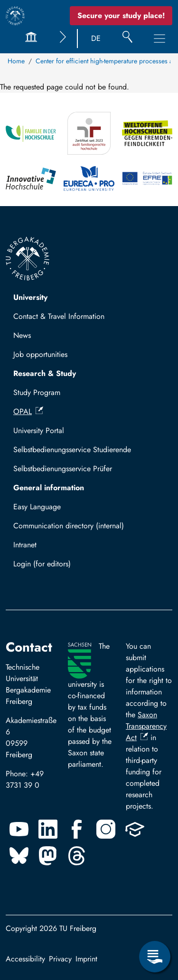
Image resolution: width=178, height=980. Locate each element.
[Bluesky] (19, 856)
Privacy (60, 959)
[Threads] (77, 856)
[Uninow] (135, 829)
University (30, 297)
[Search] (127, 39)
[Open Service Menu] (155, 957)
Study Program (37, 392)
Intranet (25, 545)
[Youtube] (19, 829)
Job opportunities (40, 354)
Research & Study (45, 373)
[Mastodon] (48, 856)
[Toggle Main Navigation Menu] (159, 39)
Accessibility (25, 959)
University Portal (39, 431)
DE (96, 38)
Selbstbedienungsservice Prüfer (63, 469)
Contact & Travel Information (59, 316)
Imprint (86, 959)
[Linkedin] (48, 829)
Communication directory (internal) (69, 526)
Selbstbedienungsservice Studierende (72, 450)
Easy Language (37, 507)
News (22, 335)
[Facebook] (77, 829)
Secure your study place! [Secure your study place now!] (121, 15)
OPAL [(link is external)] (28, 411)
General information (49, 488)
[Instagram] (106, 829)
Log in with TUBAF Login (58, 567)
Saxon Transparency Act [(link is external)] (146, 726)
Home (16, 61)
